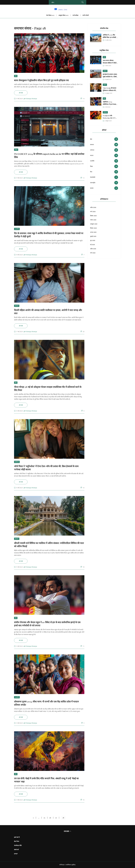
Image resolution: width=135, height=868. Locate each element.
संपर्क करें (16, 850)
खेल (16, 76)
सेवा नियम (17, 841)
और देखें (21, 93)
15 (44, 818)
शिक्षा (16, 150)
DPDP (16, 854)
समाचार (17, 306)
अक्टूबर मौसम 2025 (63, 15)
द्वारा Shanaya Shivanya (30, 99)
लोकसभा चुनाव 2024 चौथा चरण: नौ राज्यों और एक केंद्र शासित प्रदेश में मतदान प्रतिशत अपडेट (46, 703)
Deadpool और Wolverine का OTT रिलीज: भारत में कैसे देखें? (110, 117)
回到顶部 (68, 831)
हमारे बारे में (17, 837)
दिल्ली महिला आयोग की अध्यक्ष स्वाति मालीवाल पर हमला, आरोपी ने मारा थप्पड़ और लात (48, 312)
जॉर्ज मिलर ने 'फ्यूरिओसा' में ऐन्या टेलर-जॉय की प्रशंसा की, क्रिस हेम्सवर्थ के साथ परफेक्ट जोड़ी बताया (46, 468)
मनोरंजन (17, 462)
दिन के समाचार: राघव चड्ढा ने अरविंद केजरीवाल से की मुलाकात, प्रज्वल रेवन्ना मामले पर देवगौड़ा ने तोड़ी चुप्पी (49, 235)
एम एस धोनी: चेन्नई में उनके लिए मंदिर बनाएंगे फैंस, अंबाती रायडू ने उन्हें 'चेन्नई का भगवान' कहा (46, 780)
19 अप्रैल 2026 (108, 40)
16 (50, 818)
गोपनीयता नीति (18, 845)
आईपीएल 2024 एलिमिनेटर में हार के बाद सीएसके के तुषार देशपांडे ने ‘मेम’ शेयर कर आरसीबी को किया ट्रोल (110, 103)
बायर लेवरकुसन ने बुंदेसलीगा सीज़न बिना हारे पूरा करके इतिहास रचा (41, 80)
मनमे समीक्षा (75, 15)
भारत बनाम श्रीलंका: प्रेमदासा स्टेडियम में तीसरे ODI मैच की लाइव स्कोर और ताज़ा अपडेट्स (110, 62)
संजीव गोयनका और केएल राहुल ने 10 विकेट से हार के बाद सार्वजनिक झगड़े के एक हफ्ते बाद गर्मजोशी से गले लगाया (47, 624)
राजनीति (17, 229)
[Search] (82, 2)
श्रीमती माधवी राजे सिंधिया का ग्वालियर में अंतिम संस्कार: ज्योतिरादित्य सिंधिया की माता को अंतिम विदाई (49, 545)
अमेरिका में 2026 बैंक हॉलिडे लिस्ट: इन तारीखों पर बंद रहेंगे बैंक (110, 36)
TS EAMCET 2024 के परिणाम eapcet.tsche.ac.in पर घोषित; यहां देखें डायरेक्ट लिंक (49, 155)
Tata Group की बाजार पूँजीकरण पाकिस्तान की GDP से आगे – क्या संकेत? (109, 89)
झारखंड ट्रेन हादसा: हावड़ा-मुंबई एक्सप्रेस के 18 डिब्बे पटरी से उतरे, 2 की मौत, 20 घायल (110, 76)
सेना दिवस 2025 (50, 15)
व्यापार (105, 85)
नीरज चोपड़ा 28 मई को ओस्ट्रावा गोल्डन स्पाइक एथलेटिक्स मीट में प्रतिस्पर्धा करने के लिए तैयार (48, 388)
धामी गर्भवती (86, 15)
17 (56, 818)
